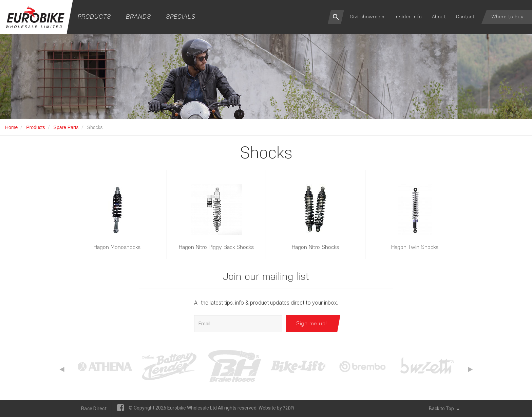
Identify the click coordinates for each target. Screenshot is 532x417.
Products (94, 16)
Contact (465, 17)
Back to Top (444, 409)
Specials (181, 16)
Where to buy (508, 17)
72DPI (289, 408)
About (439, 17)
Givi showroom (367, 17)
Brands (138, 16)
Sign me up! (312, 323)
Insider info (408, 17)
